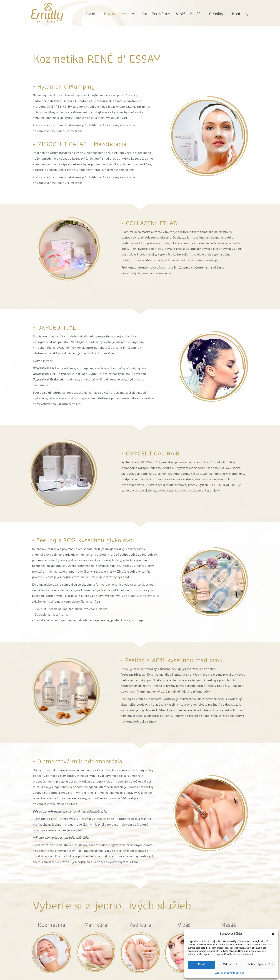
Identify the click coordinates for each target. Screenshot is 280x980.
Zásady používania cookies (230, 973)
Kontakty (241, 13)
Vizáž (184, 13)
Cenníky (219, 13)
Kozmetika (122, 13)
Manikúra (145, 13)
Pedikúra (166, 13)
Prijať (201, 965)
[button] (273, 934)
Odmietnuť (230, 965)
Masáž (199, 13)
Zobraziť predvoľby (260, 965)
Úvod (100, 13)
